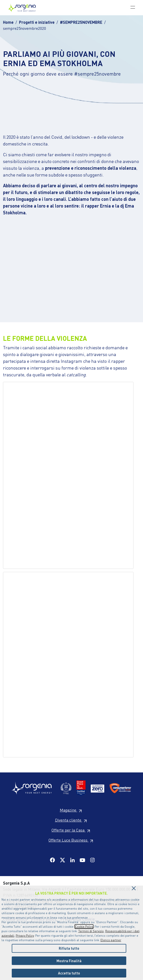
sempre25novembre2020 (24, 28)
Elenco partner (111, 940)
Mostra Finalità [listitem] (69, 961)
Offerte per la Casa (71, 830)
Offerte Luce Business (71, 840)
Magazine (71, 810)
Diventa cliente (72, 820)
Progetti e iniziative (37, 22)
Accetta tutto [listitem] (69, 973)
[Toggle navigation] (133, 7)
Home (8, 22)
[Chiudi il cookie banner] (134, 887)
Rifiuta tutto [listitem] (69, 948)
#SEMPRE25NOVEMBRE (81, 22)
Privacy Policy (25, 936)
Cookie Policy (84, 927)
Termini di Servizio (91, 931)
